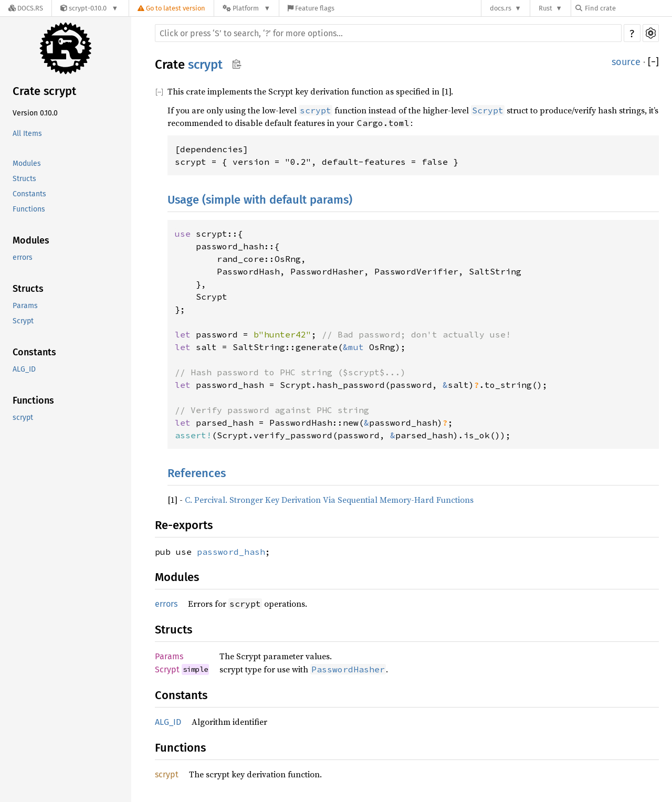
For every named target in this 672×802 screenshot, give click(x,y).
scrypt (23, 418)
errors (23, 257)
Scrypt (23, 321)
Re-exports (184, 525)
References (197, 473)
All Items (27, 134)
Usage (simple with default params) (260, 200)
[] (653, 62)
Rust (545, 8)
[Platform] (246, 8)
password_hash (231, 552)
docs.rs (501, 8)
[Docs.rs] (26, 8)
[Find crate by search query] (628, 8)
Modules (27, 163)
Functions (29, 209)
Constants (29, 194)
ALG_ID (24, 369)
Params (25, 306)
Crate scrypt (44, 91)
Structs (24, 179)
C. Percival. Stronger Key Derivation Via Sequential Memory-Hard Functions (329, 500)
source (626, 62)
